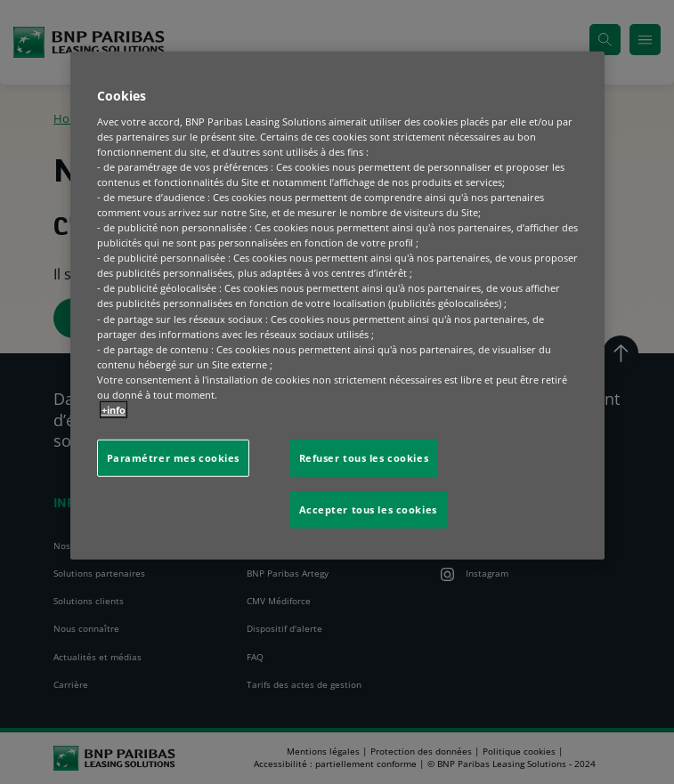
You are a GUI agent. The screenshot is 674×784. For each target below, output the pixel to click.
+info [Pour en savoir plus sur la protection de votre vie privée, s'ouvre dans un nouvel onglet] (114, 410)
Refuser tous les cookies (364, 458)
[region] (337, 306)
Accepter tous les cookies (368, 509)
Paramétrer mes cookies (174, 458)
